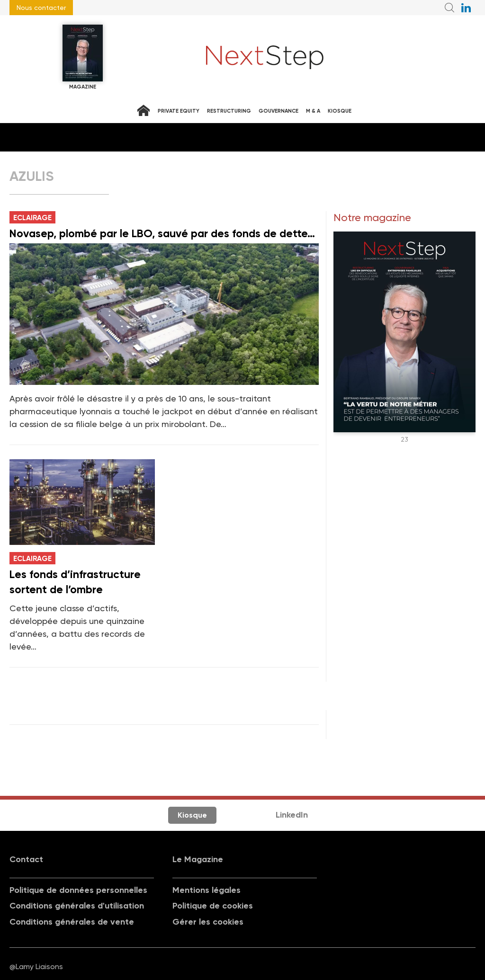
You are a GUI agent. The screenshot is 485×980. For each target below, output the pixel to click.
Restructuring (229, 111)
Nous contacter (41, 8)
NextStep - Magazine (265, 57)
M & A (313, 111)
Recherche (449, 8)
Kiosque (340, 111)
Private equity (179, 111)
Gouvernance (278, 111)
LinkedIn (292, 815)
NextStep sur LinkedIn (466, 8)
